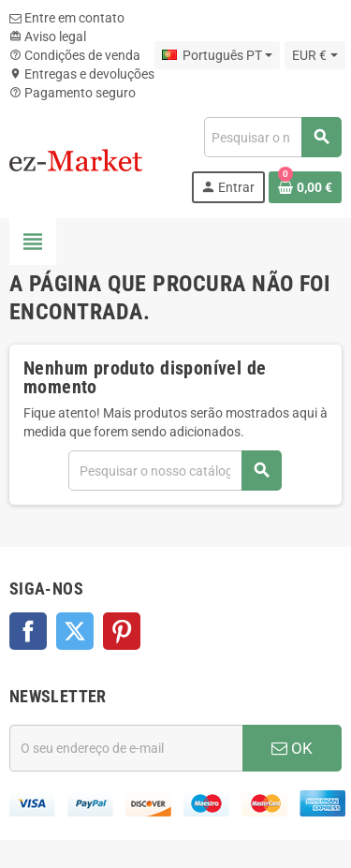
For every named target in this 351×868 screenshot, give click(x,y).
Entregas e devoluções (82, 74)
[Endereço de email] (126, 748)
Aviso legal (48, 37)
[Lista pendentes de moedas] (314, 55)
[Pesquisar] (272, 137)
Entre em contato (67, 18)
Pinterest (122, 631)
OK (292, 748)
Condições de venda (75, 55)
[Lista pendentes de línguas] (217, 55)
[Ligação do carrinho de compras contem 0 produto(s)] (305, 187)
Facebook (28, 631)
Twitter (75, 631)
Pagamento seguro (73, 93)
